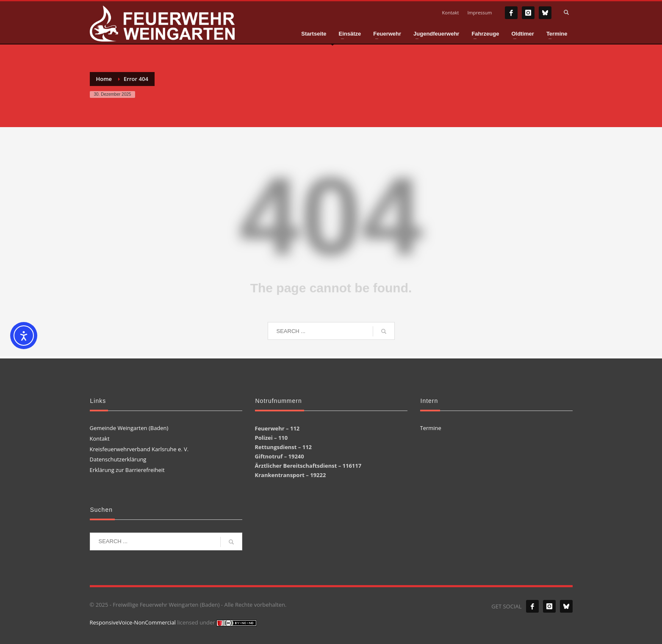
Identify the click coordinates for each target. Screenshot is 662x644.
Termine (431, 428)
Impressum (479, 12)
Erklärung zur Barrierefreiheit (127, 470)
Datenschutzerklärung (118, 459)
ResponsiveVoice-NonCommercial (133, 622)
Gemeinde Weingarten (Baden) (129, 428)
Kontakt (451, 12)
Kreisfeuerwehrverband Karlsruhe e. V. (139, 449)
